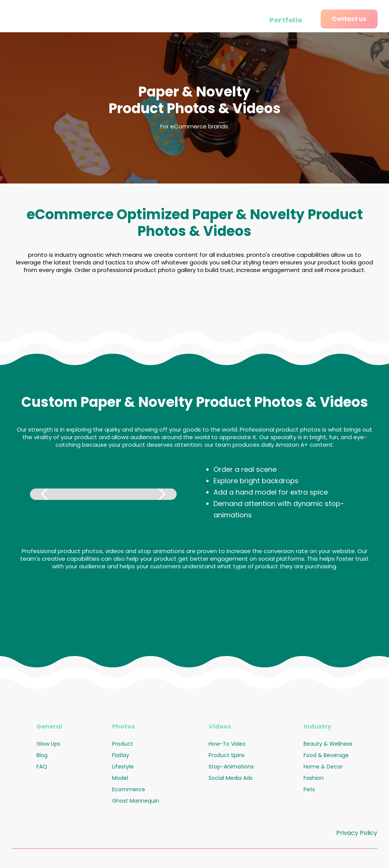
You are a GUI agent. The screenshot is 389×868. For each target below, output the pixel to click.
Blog (42, 755)
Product (123, 744)
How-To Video (227, 744)
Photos (123, 726)
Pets (309, 789)
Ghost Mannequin (136, 801)
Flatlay (121, 755)
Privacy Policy (357, 833)
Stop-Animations (231, 767)
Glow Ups (48, 744)
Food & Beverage (326, 755)
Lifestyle (123, 767)
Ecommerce (129, 789)
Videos (220, 726)
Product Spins (227, 755)
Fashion (314, 778)
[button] (45, 494)
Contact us (349, 19)
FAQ (42, 767)
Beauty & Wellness (328, 744)
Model (120, 778)
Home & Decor (323, 767)
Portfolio (285, 20)
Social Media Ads (231, 778)
